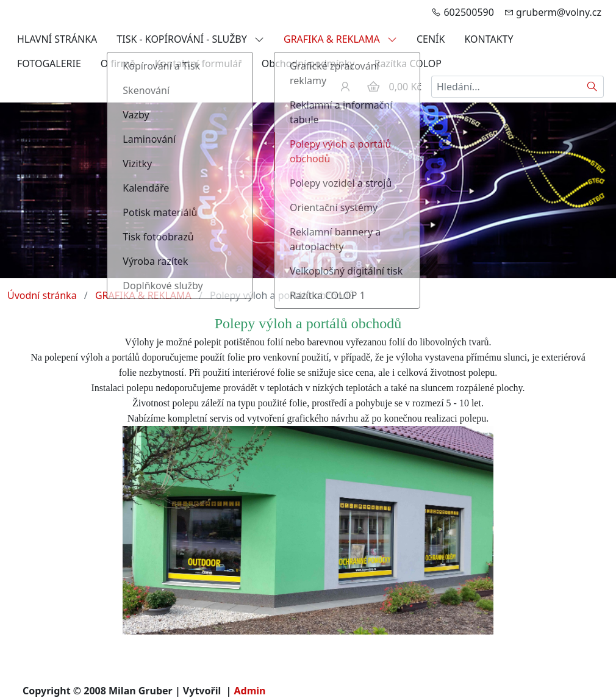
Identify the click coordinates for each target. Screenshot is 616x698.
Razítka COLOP (408, 63)
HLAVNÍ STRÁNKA (57, 39)
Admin (250, 691)
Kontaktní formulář (199, 63)
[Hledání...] (506, 87)
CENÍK (431, 39)
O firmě (118, 63)
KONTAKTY (489, 39)
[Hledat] (593, 87)
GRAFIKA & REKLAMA (340, 39)
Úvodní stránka (42, 295)
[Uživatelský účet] (345, 87)
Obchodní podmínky (308, 63)
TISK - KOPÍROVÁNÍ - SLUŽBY (190, 39)
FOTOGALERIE (49, 63)
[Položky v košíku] (373, 87)
